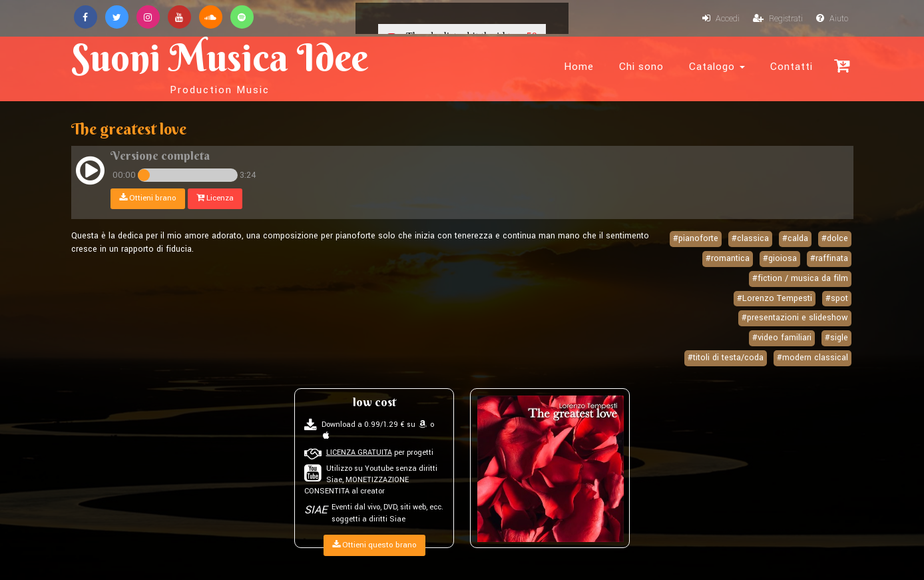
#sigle (836, 338)
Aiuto (832, 19)
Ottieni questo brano (374, 545)
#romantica (728, 258)
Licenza (215, 198)
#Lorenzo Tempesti (775, 298)
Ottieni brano (148, 198)
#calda (795, 238)
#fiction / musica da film (800, 278)
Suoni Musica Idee (220, 65)
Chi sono (641, 67)
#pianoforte (696, 238)
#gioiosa (780, 258)
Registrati (778, 19)
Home (579, 67)
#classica (750, 238)
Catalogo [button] (717, 67)
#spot (837, 298)
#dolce (835, 238)
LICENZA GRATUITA (359, 452)
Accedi (721, 19)
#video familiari (782, 338)
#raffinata (829, 258)
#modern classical (812, 358)
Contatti (792, 67)
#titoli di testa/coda (726, 358)
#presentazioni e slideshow (795, 318)
